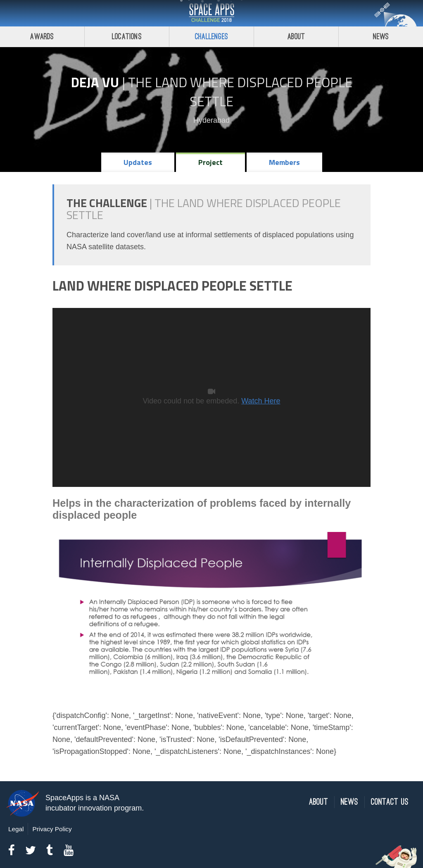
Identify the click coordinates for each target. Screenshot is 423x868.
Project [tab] (210, 162)
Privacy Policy (52, 829)
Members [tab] (284, 162)
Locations (127, 37)
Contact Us (390, 802)
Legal (16, 829)
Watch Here (261, 401)
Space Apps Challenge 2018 (211, 13)
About (296, 37)
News (381, 37)
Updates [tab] (138, 162)
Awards (42, 37)
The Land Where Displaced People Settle (240, 92)
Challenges (211, 37)
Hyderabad (211, 120)
